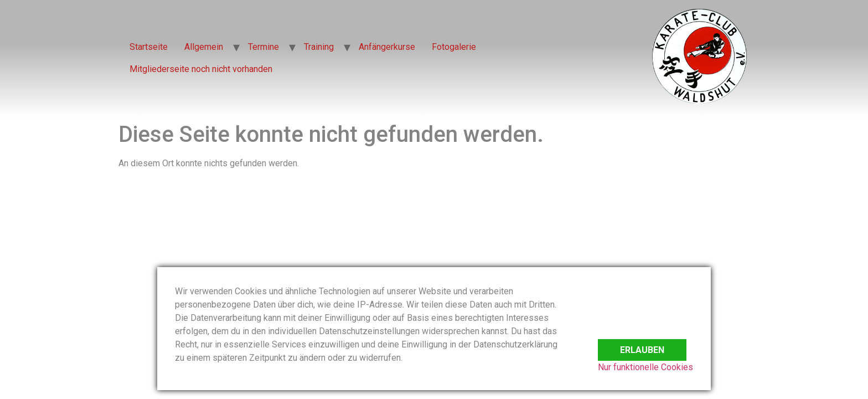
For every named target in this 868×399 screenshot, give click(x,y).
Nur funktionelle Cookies (645, 367)
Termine (263, 47)
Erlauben (642, 343)
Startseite (149, 47)
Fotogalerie (454, 47)
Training (319, 47)
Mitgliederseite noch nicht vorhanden (201, 69)
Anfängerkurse (387, 47)
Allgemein (204, 47)
